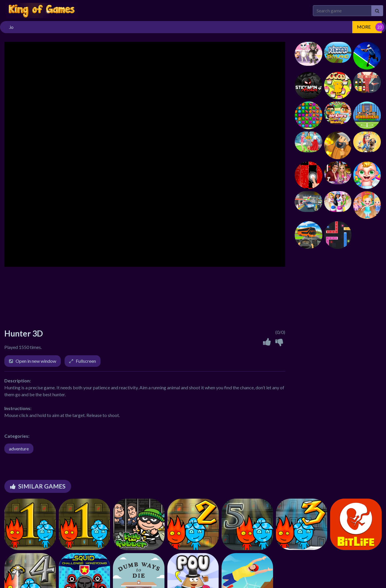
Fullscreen (86, 361)
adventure (19, 449)
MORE (364, 27)
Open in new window (36, 361)
